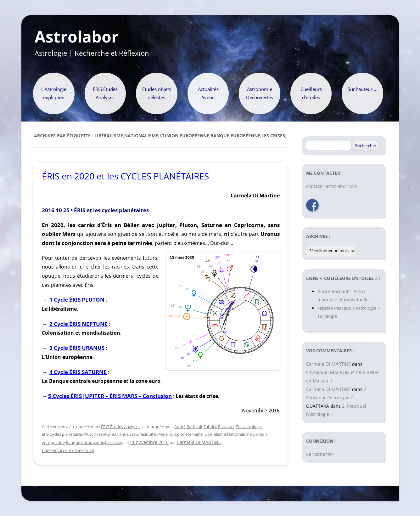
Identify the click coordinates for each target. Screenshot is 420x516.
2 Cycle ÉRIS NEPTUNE (78, 324)
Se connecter (320, 454)
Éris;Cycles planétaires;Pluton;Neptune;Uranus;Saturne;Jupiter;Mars (105, 434)
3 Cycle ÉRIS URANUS (77, 348)
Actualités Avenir (208, 93)
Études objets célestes (157, 93)
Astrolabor (77, 37)
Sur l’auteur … (363, 89)
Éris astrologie (249, 427)
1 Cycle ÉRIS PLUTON (77, 300)
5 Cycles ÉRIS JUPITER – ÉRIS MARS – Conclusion (110, 396)
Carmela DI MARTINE (199, 442)
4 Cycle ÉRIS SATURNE (78, 372)
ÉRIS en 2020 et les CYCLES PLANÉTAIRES (125, 176)
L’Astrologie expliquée (54, 93)
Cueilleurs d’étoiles (311, 93)
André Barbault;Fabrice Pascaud (204, 427)
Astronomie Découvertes (260, 93)
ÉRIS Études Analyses (105, 93)
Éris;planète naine (186, 434)
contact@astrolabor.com (332, 186)
